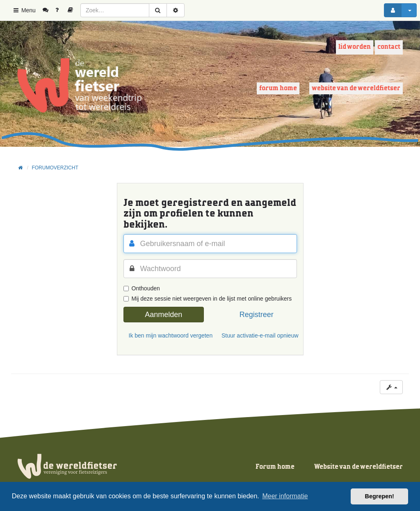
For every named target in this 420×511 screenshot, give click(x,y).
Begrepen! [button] (380, 496)
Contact (389, 47)
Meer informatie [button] (285, 496)
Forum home (278, 88)
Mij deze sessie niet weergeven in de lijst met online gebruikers (208, 299)
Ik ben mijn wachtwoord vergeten (167, 335)
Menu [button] (24, 10)
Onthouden (142, 288)
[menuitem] (49, 10)
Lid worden (355, 47)
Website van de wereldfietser (356, 88)
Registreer (257, 315)
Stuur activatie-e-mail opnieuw (259, 335)
